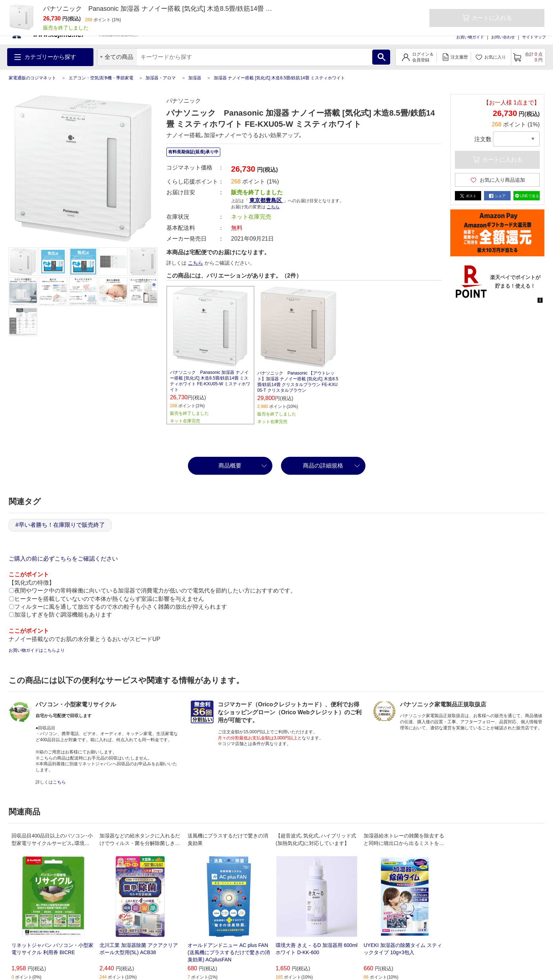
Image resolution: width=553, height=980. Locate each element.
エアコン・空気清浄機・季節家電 (101, 78)
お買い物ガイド (470, 37)
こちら (273, 207)
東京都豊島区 (266, 200)
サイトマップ (534, 37)
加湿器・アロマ (161, 78)
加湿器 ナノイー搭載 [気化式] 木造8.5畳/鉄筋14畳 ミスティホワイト (279, 78)
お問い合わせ (503, 37)
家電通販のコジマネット (32, 78)
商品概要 (230, 466)
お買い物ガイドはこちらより (37, 650)
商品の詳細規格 (323, 466)
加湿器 (195, 78)
